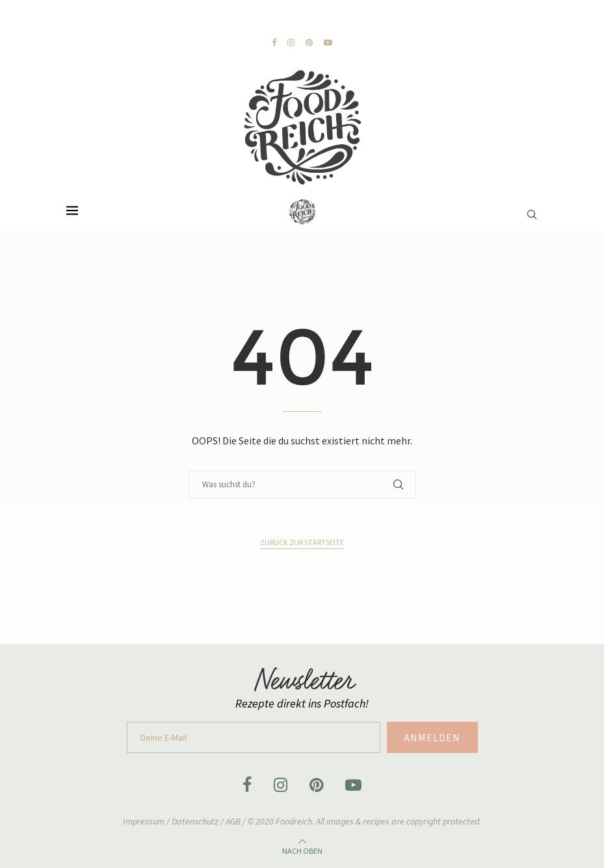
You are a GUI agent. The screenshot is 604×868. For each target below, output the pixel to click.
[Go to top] (302, 849)
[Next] (189, 20)
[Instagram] (291, 43)
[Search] (532, 208)
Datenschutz (196, 821)
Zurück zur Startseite (302, 542)
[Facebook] (274, 43)
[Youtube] (328, 43)
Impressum (145, 821)
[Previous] (176, 20)
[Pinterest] (309, 43)
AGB (233, 821)
